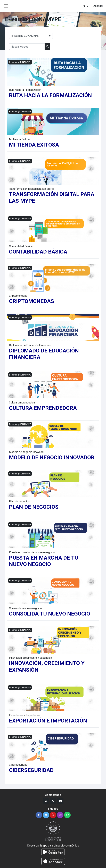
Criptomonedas (18, 296)
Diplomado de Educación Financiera (30, 345)
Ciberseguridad (18, 765)
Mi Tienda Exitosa (20, 139)
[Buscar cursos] (27, 47)
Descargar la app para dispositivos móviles (53, 846)
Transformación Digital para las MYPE (31, 189)
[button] (85, 6)
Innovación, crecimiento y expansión (30, 658)
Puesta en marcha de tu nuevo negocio (32, 552)
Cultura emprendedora (22, 403)
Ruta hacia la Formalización (25, 90)
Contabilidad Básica (21, 246)
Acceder (98, 6)
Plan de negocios (19, 501)
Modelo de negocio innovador (27, 452)
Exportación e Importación (25, 715)
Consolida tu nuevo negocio (25, 608)
